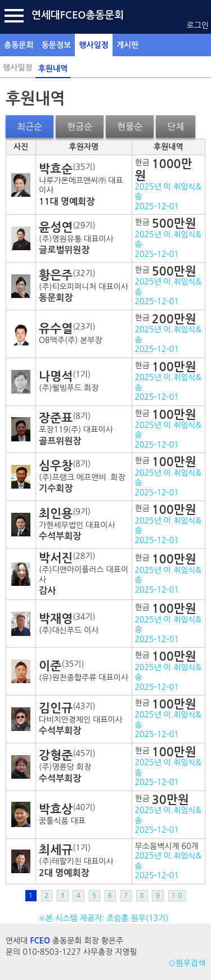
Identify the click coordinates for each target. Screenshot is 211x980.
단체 (176, 127)
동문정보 (57, 45)
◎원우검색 (187, 963)
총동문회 (19, 45)
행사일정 (94, 45)
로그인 (198, 25)
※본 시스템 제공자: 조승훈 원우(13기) (105, 918)
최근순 (30, 127)
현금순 (80, 127)
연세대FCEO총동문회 (78, 15)
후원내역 (53, 69)
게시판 (127, 45)
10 (178, 896)
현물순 (130, 127)
